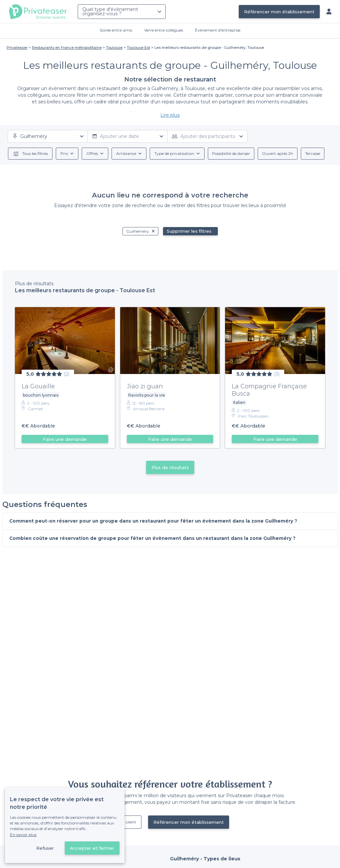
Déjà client (126, 822)
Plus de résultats (170, 467)
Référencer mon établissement (279, 12)
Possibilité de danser (231, 153)
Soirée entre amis (116, 30)
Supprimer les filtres (189, 231)
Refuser (45, 848)
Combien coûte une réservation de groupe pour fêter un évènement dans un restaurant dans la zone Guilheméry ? (156, 539)
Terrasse (313, 153)
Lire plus (170, 115)
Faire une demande (65, 439)
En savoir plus (23, 835)
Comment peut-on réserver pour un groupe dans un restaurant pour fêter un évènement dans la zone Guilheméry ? (157, 521)
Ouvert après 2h (278, 153)
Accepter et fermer (92, 848)
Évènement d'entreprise (218, 30)
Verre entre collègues (164, 30)
